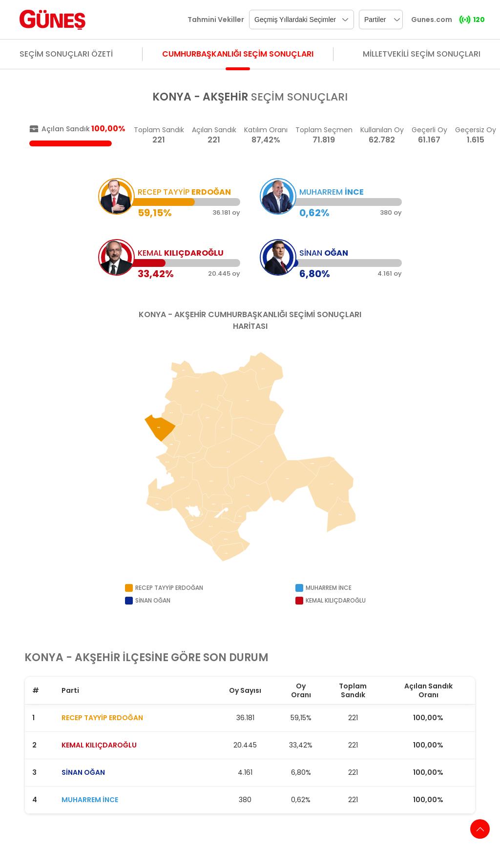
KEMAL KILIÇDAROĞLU (99, 745)
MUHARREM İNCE (90, 800)
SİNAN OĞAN (83, 772)
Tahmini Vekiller (216, 20)
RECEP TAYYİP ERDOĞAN (102, 718)
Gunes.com (432, 20)
